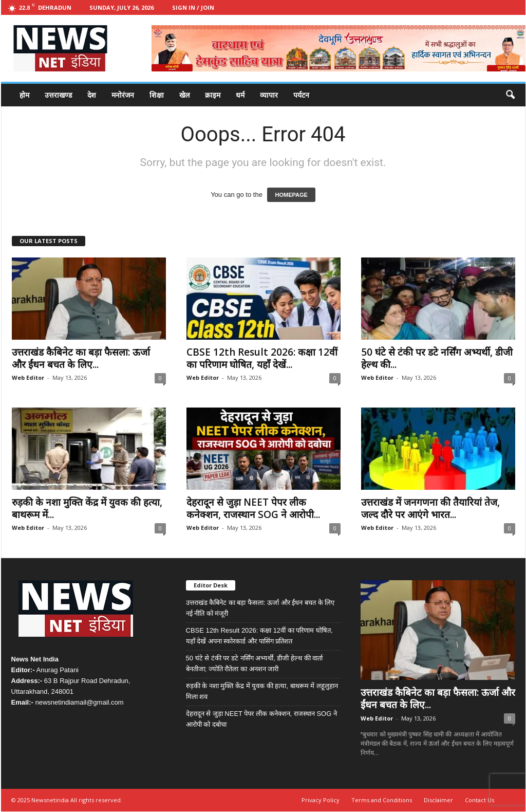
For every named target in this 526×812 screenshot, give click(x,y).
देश (92, 95)
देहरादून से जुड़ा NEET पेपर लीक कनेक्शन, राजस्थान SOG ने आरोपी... (253, 508)
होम (24, 95)
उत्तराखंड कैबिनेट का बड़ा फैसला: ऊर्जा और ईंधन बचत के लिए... (81, 358)
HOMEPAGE (291, 195)
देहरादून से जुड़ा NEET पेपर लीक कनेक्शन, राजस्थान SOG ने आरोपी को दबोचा (261, 719)
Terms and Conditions (382, 800)
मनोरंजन (123, 95)
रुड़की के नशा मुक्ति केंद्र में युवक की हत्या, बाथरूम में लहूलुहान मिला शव (262, 691)
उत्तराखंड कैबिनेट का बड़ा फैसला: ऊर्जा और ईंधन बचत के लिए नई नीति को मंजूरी (260, 608)
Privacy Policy (321, 800)
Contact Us (480, 800)
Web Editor (28, 377)
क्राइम (213, 95)
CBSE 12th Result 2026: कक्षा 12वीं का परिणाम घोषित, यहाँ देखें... (262, 358)
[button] (510, 95)
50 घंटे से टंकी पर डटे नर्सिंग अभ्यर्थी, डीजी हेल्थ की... (437, 358)
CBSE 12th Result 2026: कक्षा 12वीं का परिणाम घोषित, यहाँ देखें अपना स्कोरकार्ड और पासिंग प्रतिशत (259, 636)
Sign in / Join (193, 7)
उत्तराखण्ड (58, 95)
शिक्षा (157, 95)
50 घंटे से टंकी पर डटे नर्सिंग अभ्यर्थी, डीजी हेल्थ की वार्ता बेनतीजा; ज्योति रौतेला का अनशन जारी (255, 663)
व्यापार (269, 95)
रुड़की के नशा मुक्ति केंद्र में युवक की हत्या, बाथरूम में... (87, 508)
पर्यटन (301, 95)
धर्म (240, 95)
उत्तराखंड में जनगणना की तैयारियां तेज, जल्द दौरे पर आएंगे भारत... (430, 508)
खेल (184, 95)
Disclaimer (438, 800)
